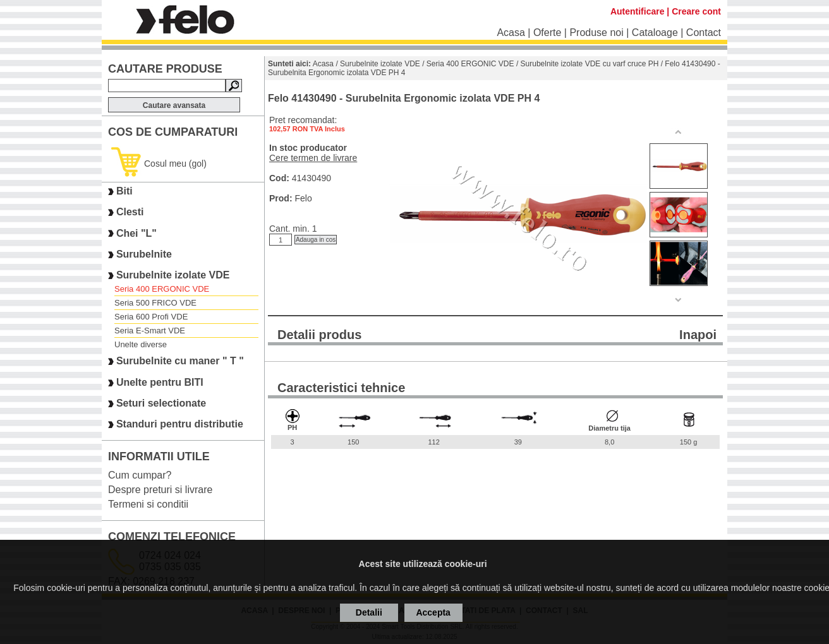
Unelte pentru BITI (160, 382)
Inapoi (698, 335)
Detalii (369, 612)
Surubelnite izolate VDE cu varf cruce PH (590, 64)
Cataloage (655, 33)
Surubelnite (144, 254)
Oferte (547, 33)
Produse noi (596, 33)
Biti (124, 191)
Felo (303, 198)
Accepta (433, 612)
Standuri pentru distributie (180, 425)
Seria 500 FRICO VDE (155, 303)
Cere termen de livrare (313, 158)
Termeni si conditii (148, 504)
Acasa (511, 33)
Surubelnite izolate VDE (173, 275)
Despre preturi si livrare (160, 490)
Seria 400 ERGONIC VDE (162, 289)
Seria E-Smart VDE (150, 331)
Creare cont (696, 11)
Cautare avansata (174, 105)
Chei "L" (136, 233)
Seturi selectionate (161, 403)
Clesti (130, 212)
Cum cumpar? (140, 475)
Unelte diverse (141, 344)
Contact (704, 33)
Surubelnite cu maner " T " (180, 361)
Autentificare (638, 11)
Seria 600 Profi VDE (151, 317)
